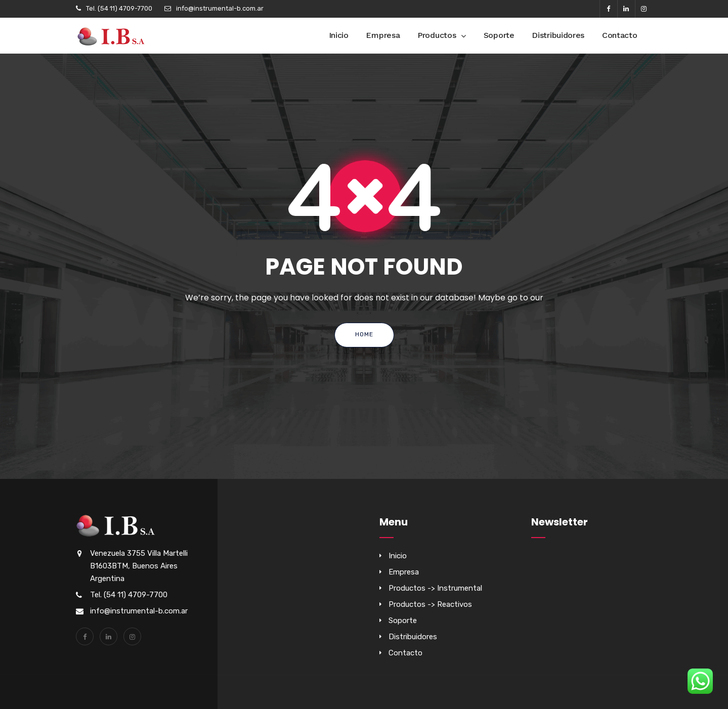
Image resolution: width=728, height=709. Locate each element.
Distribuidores (558, 35)
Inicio (339, 35)
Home (364, 334)
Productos (437, 35)
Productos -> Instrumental (435, 588)
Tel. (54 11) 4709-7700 (119, 8)
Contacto (620, 35)
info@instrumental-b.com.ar (220, 8)
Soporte (499, 35)
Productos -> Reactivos (430, 604)
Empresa (383, 35)
